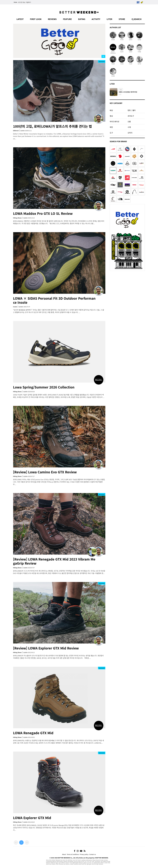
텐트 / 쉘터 (132, 110)
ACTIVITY (96, 19)
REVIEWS (52, 19)
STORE (122, 19)
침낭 (111, 116)
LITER (109, 19)
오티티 (130, 133)
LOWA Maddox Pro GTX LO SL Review (43, 213)
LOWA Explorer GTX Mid (32, 818)
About (64, 854)
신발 (129, 121)
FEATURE (67, 19)
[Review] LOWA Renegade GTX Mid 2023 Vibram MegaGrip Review (54, 561)
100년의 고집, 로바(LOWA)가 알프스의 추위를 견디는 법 (52, 126)
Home (15, 2)
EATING (82, 19)
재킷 (111, 127)
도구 (111, 133)
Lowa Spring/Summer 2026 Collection (44, 387)
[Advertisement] (127, 286)
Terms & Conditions (73, 854)
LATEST (20, 19)
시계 (129, 127)
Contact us (93, 854)
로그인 (20, 2)
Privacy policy (84, 854)
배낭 (111, 110)
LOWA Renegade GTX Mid (33, 733)
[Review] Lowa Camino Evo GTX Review (45, 472)
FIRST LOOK (36, 19)
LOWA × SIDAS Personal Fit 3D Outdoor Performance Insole (54, 300)
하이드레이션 (114, 121)
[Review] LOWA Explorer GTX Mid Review (46, 648)
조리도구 (131, 116)
